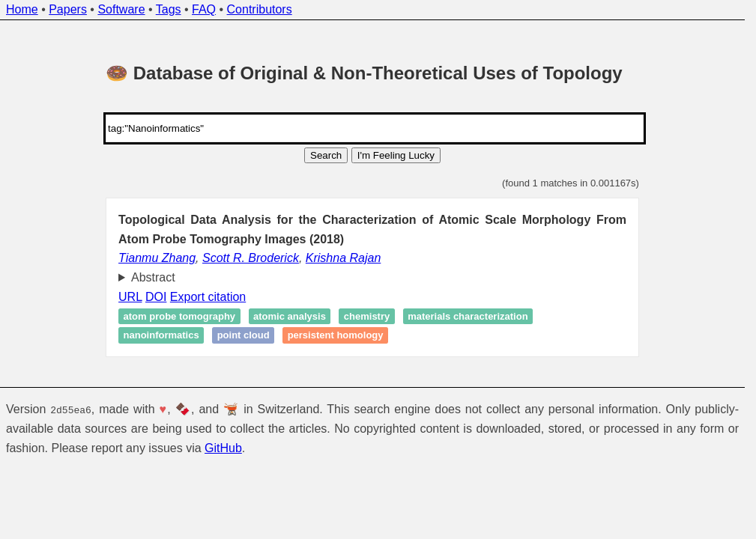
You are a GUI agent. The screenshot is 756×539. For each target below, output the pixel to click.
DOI (156, 297)
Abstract (153, 277)
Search (326, 155)
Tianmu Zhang (157, 258)
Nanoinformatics (161, 336)
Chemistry (367, 316)
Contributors (260, 9)
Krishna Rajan (344, 258)
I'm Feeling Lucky (396, 155)
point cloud (244, 336)
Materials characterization (468, 316)
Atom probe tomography (180, 316)
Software (121, 9)
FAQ (204, 9)
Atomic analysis (290, 316)
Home (22, 9)
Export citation (208, 297)
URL (130, 297)
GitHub (223, 448)
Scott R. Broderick (251, 258)
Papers (68, 9)
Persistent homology (336, 336)
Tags (169, 9)
